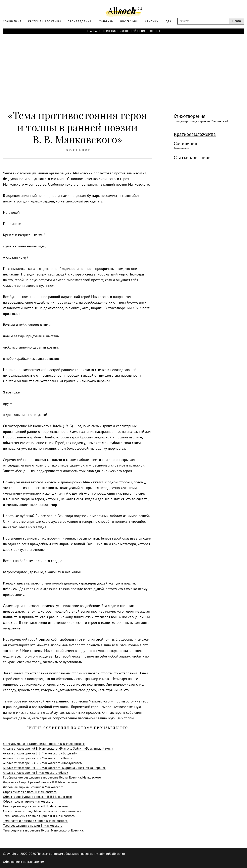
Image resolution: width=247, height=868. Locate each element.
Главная (93, 31)
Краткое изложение (195, 134)
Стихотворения (150, 31)
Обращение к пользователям (23, 862)
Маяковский (128, 31)
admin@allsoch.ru (112, 854)
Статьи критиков (192, 158)
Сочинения (109, 31)
